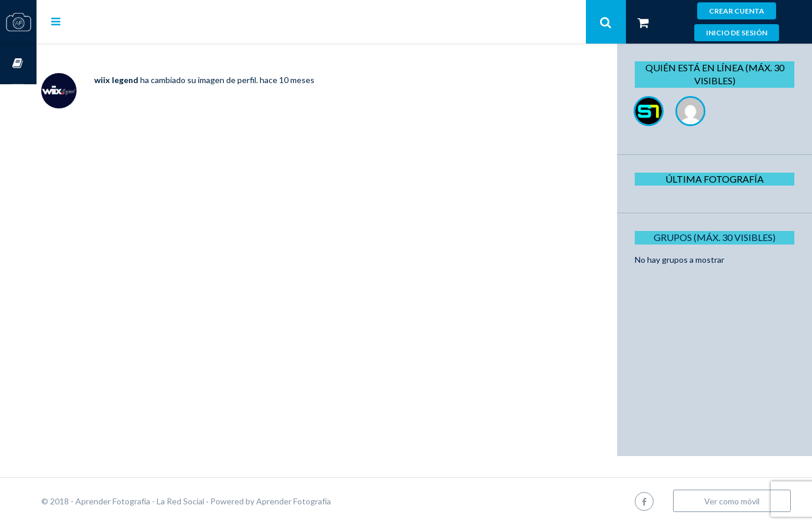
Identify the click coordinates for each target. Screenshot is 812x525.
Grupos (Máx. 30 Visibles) (719, 237)
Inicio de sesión (737, 33)
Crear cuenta (737, 11)
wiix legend (153, 80)
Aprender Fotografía (330, 501)
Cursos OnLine (18, 64)
